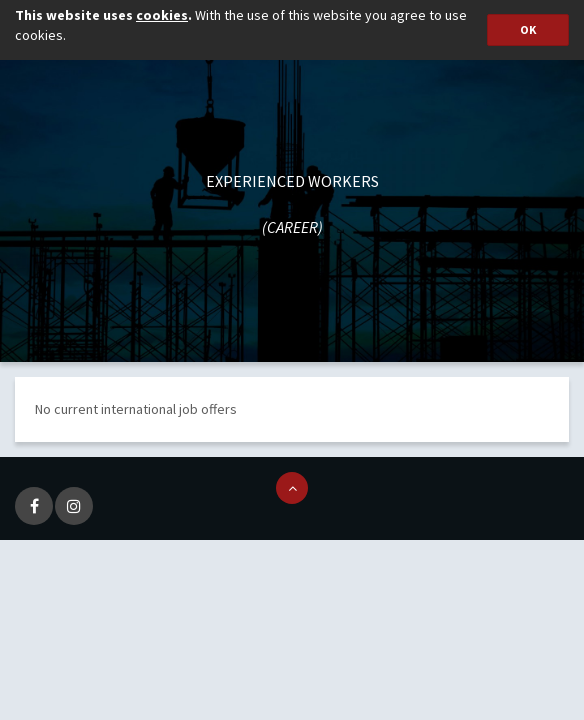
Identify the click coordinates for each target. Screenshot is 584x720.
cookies (162, 15)
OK (528, 29)
